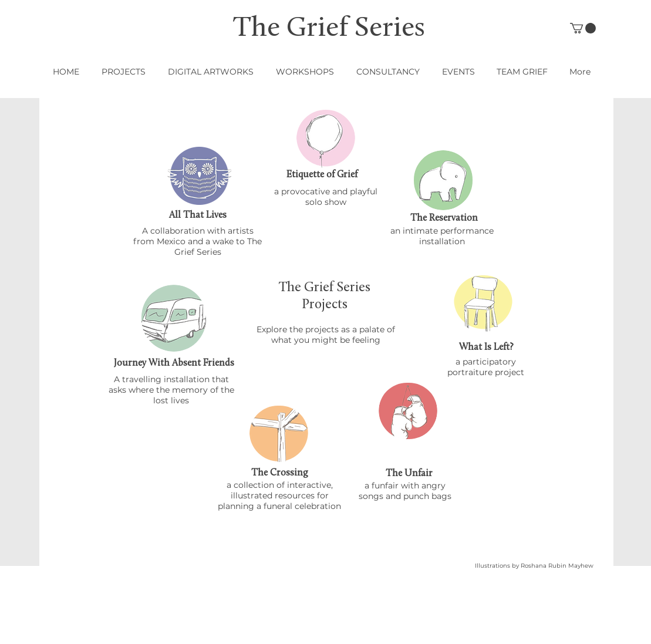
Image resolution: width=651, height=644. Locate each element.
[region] (200, 176)
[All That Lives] (198, 215)
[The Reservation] (444, 218)
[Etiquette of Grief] (322, 175)
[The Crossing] (280, 473)
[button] (583, 28)
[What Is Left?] (487, 348)
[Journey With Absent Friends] (174, 364)
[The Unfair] (409, 474)
